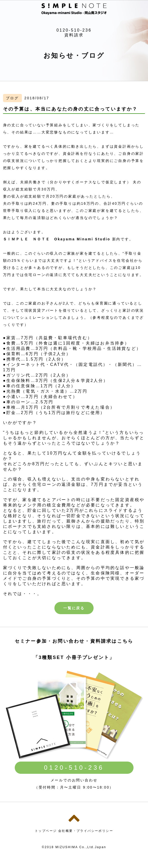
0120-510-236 (74, 30)
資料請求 (74, 35)
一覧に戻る (74, 608)
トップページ (46, 831)
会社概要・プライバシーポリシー (86, 831)
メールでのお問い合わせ (74, 780)
